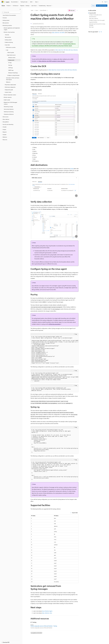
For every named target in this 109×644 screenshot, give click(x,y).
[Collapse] (20, 9)
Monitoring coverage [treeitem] (8, 107)
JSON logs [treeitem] (11, 68)
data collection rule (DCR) (58, 32)
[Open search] (102, 2)
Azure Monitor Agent (47, 611)
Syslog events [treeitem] (11, 60)
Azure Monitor (43, 10)
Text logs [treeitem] (10, 65)
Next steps (91, 27)
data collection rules (47, 613)
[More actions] (77, 10)
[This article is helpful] (100, 32)
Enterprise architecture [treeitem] (9, 114)
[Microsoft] (3, 2)
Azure (37, 10)
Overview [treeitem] (7, 35)
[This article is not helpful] (101, 32)
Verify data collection (94, 18)
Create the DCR (92, 13)
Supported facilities (93, 22)
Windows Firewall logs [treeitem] (13, 73)
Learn (32, 10)
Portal (93, 6)
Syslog (72, 169)
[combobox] (11, 12)
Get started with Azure (102, 6)
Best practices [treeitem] (8, 37)
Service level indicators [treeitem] (9, 109)
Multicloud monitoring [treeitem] (9, 112)
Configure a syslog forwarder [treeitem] (13, 75)
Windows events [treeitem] (12, 58)
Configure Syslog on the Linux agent (97, 20)
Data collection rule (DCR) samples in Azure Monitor (52, 61)
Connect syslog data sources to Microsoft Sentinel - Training (44, 626)
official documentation (55, 324)
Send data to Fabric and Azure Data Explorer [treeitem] (13, 79)
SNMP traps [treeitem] (11, 70)
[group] (54, 350)
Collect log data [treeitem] (11, 52)
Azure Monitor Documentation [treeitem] (9, 15)
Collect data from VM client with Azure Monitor (66, 50)
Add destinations (93, 17)
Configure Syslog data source (95, 15)
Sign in (106, 2)
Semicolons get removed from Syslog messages (97, 25)
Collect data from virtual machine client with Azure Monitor (62, 70)
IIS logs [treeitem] (10, 63)
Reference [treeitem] (8, 82)
